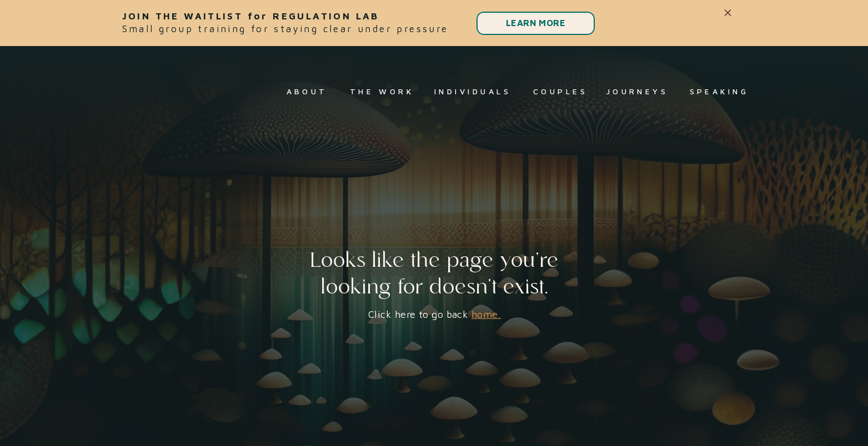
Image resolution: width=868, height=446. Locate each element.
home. (486, 314)
